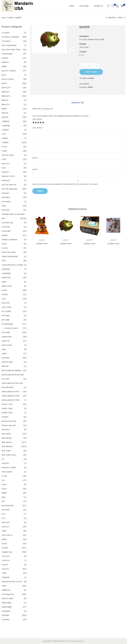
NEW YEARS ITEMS (9, 455)
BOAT (4, 75)
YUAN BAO (6, 620)
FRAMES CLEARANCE (10, 240)
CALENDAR (6, 126)
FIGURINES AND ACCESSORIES (13, 214)
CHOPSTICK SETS (11, 328)
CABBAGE (5, 121)
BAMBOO (5, 62)
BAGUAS (5, 58)
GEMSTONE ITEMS (9, 252)
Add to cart (91, 72)
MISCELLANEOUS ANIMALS (12, 370)
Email (35, 169)
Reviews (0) (78, 103)
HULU (4, 299)
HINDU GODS (7, 286)
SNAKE (4, 539)
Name (35, 158)
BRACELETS (6, 96)
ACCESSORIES (7, 54)
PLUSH (4, 489)
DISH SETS (6, 164)
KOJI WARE (6, 332)
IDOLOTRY (6, 303)
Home (4, 18)
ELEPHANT (6, 193)
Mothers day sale (9, 425)
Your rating (38, 119)
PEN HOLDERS (7, 472)
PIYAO (4, 484)
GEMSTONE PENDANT (10, 256)
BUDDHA (5, 117)
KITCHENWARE (7, 324)
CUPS (4, 159)
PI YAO (4, 476)
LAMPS (4, 354)
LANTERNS (6, 358)
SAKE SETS (6, 522)
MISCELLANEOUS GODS (11, 396)
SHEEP (4, 531)
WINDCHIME (6, 603)
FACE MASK (6, 202)
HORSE (4, 290)
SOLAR (4, 544)
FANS (4, 206)
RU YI (4, 514)
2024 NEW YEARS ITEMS (11, 50)
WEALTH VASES (8, 598)
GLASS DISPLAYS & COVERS (12, 265)
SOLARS (5, 548)
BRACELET (6, 92)
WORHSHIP (6, 611)
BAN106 (66, 240)
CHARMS (5, 142)
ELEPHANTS (6, 197)
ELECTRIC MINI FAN (9, 185)
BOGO (4, 83)
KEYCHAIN (6, 316)
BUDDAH (5, 113)
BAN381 (42, 240)
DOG (4, 168)
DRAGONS (6, 180)
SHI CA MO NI (7, 535)
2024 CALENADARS (9, 45)
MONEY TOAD (7, 404)
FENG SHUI (6, 210)
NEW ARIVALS (7, 438)
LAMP (4, 349)
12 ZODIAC (6, 33)
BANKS (11, 18)
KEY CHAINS (6, 311)
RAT (3, 501)
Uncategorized (8, 594)
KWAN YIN (6, 341)
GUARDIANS (6, 273)
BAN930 (113, 240)
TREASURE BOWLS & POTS (12, 582)
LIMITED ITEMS (7, 362)
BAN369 (89, 240)
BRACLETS (6, 104)
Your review (38, 128)
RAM (3, 497)
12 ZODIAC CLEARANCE (11, 37)
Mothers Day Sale (9, 421)
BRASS (4, 109)
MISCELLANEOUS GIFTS (11, 392)
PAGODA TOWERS (9, 468)
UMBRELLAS (6, 590)
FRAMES (5, 235)
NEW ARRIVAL (7, 442)
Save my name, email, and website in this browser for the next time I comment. (65, 184)
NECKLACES (6, 434)
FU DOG (5, 248)
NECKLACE (6, 430)
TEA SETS (5, 569)
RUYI (3, 518)
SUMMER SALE (7, 552)
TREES (4, 586)
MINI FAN (5, 366)
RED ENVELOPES (8, 506)
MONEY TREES (7, 408)
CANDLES (5, 130)
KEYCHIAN (6, 320)
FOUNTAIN (6, 227)
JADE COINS (6, 307)
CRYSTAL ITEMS (8, 155)
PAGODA (5, 463)
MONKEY (5, 417)
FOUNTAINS (6, 231)
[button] (87, 78)
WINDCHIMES (7, 607)
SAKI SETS (6, 527)
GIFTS (4, 261)
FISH (3, 218)
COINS (4, 151)
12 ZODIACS (6, 41)
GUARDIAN (6, 269)
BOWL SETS (6, 88)
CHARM (5, 138)
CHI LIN (4, 147)
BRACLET (5, 100)
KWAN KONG (7, 337)
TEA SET (5, 565)
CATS (4, 134)
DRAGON (5, 172)
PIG (3, 480)
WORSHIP (5, 615)
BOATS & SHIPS (8, 79)
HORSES (5, 294)
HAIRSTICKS (6, 278)
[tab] (78, 103)
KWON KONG (7, 345)
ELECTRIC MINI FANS (9, 189)
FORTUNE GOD (8, 223)
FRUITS (4, 244)
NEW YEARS (6, 451)
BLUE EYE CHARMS (9, 71)
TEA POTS (6, 560)
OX (3, 459)
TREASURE (6, 577)
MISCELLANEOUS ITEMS (11, 400)
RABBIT (4, 493)
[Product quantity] (89, 66)
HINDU (4, 282)
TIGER (4, 573)
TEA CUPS (6, 556)
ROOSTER (6, 510)
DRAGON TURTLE (8, 176)
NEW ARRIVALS (7, 446)
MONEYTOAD (7, 413)
